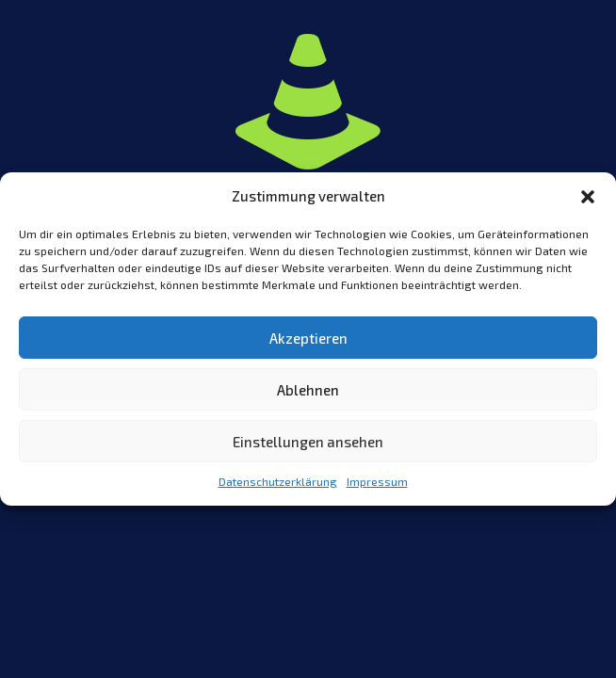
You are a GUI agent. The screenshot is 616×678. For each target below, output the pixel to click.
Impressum (377, 481)
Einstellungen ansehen (308, 442)
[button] (588, 197)
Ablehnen (308, 390)
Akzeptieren (308, 338)
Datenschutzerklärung (278, 481)
